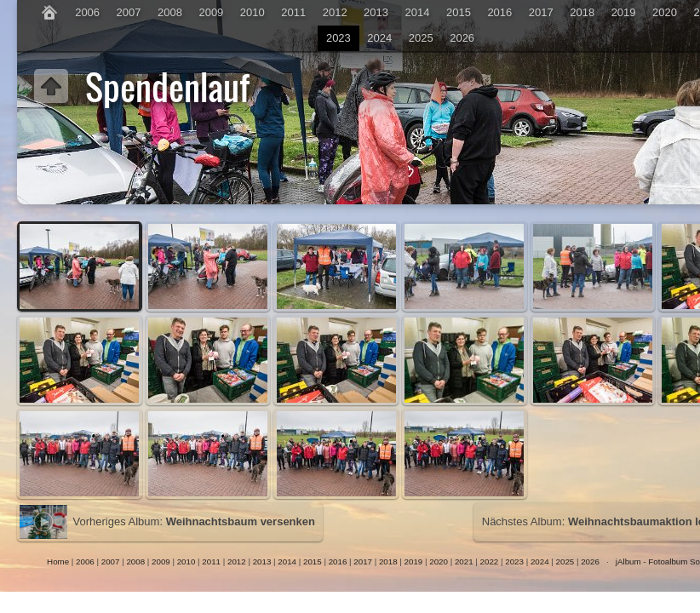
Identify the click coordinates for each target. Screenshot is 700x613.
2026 (462, 38)
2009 (211, 12)
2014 (418, 12)
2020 (665, 12)
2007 (129, 12)
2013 (376, 12)
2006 (87, 12)
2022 (490, 561)
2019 (624, 12)
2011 (293, 12)
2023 (339, 38)
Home (58, 561)
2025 (421, 38)
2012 (335, 12)
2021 (464, 561)
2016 (499, 12)
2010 (252, 12)
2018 (582, 12)
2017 (541, 12)
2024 (379, 38)
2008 (170, 12)
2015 (459, 12)
